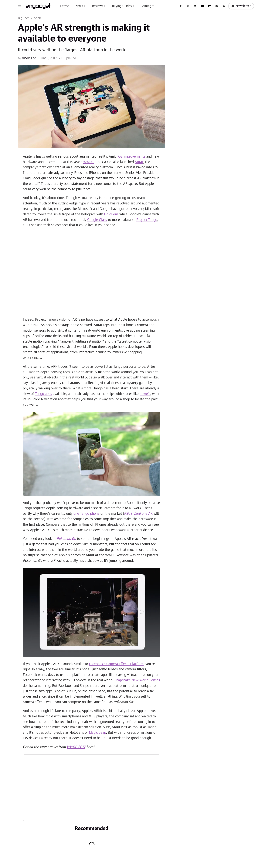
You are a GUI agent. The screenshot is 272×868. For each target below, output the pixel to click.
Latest (65, 6)
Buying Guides (122, 6)
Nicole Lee (29, 58)
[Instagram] (188, 6)
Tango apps (43, 394)
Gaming (146, 6)
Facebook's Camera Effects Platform (116, 664)
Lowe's (145, 394)
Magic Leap (97, 733)
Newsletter (241, 6)
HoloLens (111, 214)
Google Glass (97, 220)
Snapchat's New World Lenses (137, 680)
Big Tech (24, 18)
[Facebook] (181, 6)
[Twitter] (195, 6)
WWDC (88, 162)
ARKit (139, 162)
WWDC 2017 (76, 747)
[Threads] (217, 6)
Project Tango (147, 220)
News (79, 6)
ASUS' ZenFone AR (138, 514)
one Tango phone (87, 514)
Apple (38, 18)
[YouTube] (202, 6)
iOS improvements (131, 157)
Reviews (97, 6)
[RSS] (224, 6)
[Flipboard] (209, 6)
